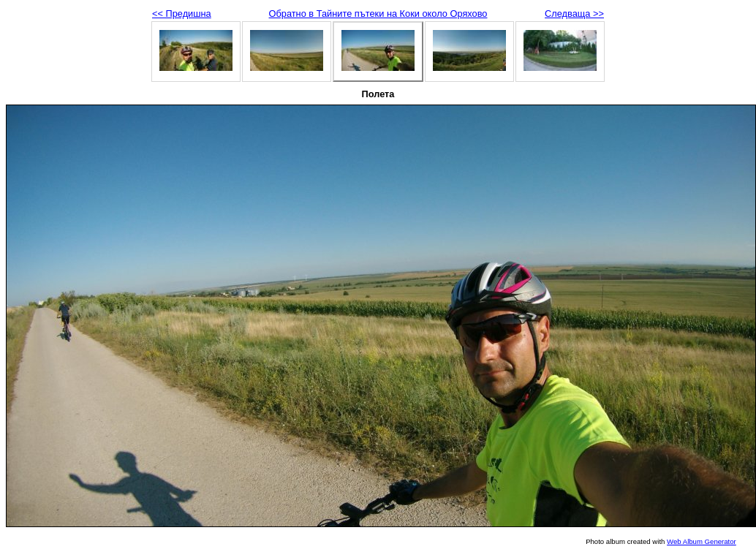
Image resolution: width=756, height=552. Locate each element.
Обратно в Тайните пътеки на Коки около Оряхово (378, 14)
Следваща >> (574, 14)
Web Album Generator (702, 541)
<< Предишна (182, 14)
